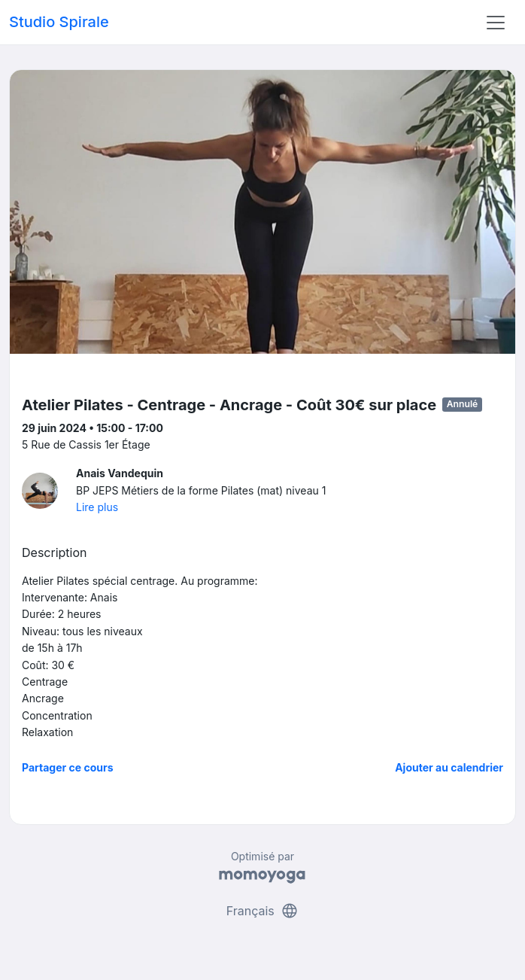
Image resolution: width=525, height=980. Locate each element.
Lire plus (97, 507)
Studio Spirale (59, 22)
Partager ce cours (68, 767)
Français (263, 911)
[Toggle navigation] (496, 23)
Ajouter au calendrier (449, 767)
